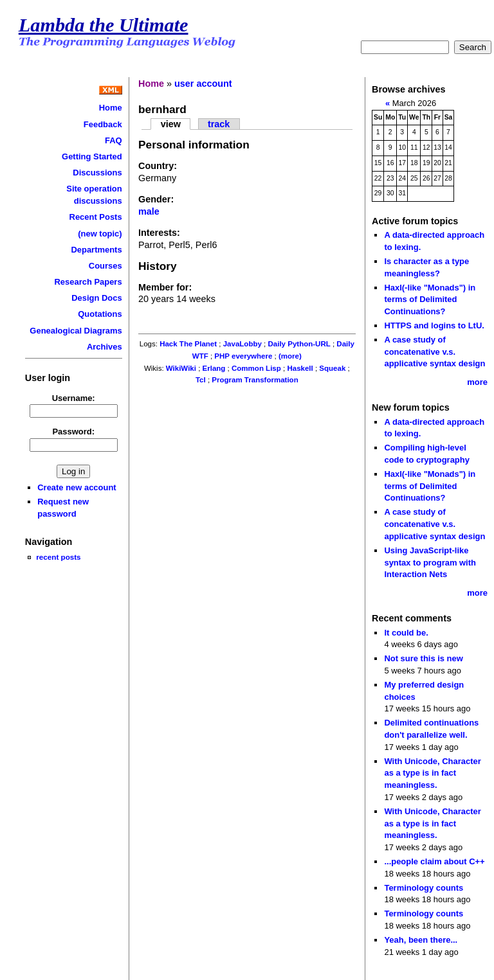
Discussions (97, 173)
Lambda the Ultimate (104, 25)
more (477, 382)
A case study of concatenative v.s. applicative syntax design (435, 352)
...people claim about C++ (434, 861)
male (149, 211)
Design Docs (96, 298)
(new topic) (100, 234)
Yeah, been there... (421, 940)
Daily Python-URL (299, 344)
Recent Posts (96, 217)
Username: (74, 398)
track (219, 124)
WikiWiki (181, 368)
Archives (105, 347)
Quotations (100, 314)
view (171, 124)
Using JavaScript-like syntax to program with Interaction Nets (430, 562)
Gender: (156, 199)
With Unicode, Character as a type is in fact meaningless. (432, 773)
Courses (105, 266)
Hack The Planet (188, 344)
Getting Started (92, 156)
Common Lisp (256, 368)
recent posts (58, 557)
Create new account (77, 487)
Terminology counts (424, 888)
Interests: (159, 233)
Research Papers (88, 282)
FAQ (114, 140)
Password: (73, 432)
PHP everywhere (243, 356)
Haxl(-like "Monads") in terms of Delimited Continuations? (430, 299)
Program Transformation (255, 380)
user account (203, 84)
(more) (290, 356)
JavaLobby (242, 344)
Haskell (300, 368)
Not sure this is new (423, 658)
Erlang (214, 368)
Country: (158, 166)
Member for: (165, 287)
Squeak (332, 368)
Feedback (103, 124)
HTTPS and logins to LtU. (434, 325)
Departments (96, 250)
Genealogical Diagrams (76, 331)
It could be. (406, 633)
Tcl (201, 380)
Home (111, 108)
